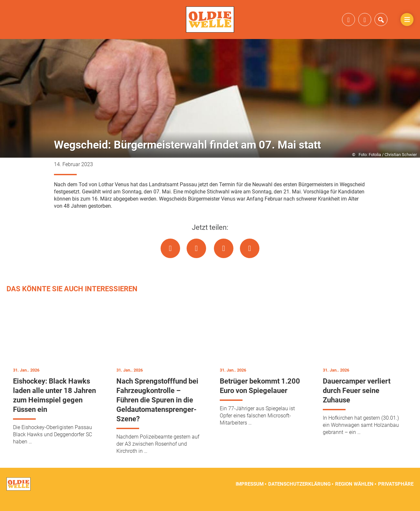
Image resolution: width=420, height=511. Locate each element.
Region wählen (354, 495)
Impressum (250, 495)
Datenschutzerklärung (299, 495)
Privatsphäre (396, 495)
